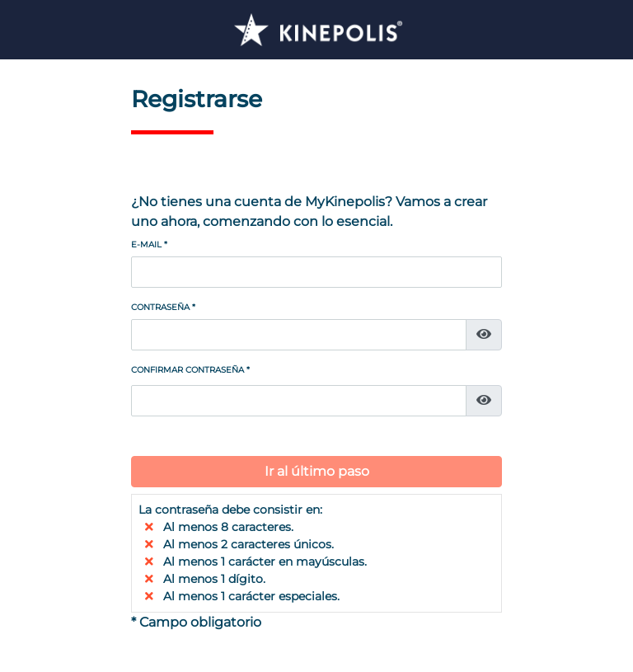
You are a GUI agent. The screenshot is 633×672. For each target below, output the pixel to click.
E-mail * (149, 244)
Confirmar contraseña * (190, 370)
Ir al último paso (317, 471)
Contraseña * (163, 307)
